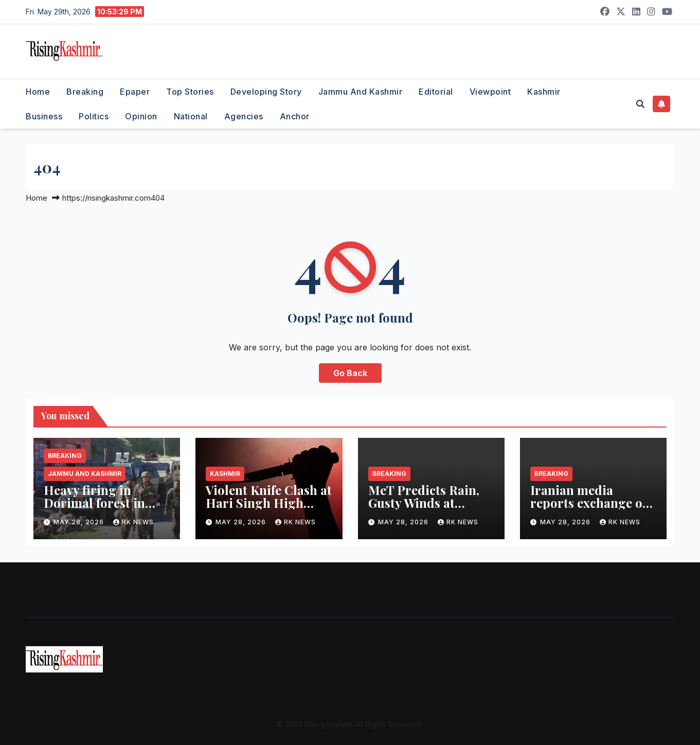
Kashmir (544, 92)
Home (38, 92)
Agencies (244, 116)
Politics (94, 116)
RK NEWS (133, 522)
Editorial (436, 92)
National (191, 116)
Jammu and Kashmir (361, 92)
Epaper (135, 92)
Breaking (85, 92)
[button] (640, 104)
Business (44, 116)
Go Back (350, 373)
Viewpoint (490, 92)
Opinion (141, 116)
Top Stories (190, 92)
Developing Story (266, 92)
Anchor (295, 116)
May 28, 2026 (80, 522)
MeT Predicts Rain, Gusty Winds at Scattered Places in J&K (424, 509)
